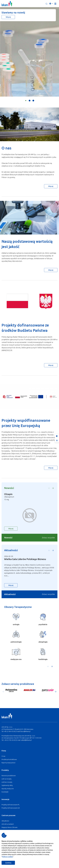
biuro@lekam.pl (25, 731)
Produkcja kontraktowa (9, 759)
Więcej (8, 17)
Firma (4, 751)
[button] (46, 4)
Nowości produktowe (9, 776)
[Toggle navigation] (55, 4)
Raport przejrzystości (8, 763)
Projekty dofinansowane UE (11, 808)
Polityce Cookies (7, 857)
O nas (3, 756)
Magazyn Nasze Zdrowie (10, 827)
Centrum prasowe (8, 815)
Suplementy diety (7, 785)
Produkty (5, 770)
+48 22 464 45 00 (9, 731)
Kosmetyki (5, 792)
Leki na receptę (7, 779)
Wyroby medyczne (8, 789)
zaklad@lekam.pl (26, 740)
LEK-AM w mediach (8, 824)
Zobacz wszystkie (48, 538)
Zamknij (8, 863)
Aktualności (5, 821)
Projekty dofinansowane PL (11, 805)
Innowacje (5, 799)
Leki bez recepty (7, 782)
